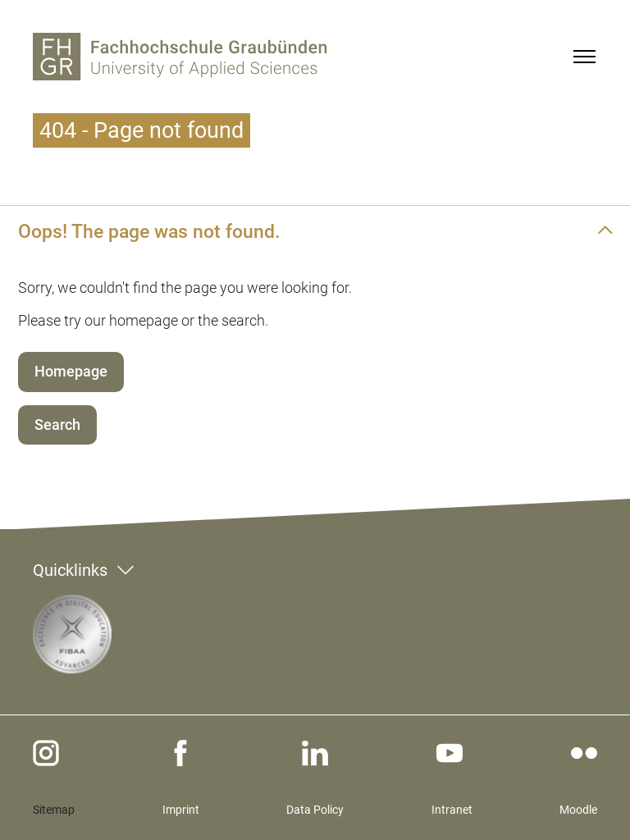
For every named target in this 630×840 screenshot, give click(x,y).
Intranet (452, 810)
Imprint (181, 810)
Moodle (578, 810)
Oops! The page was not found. (149, 231)
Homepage (71, 371)
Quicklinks (70, 570)
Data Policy (315, 810)
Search (57, 425)
